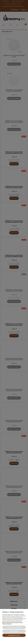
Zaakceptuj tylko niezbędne (14, 627)
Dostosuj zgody (14, 631)
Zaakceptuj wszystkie (14, 635)
